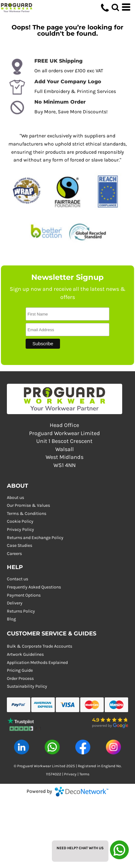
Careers (14, 554)
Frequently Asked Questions (34, 587)
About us (15, 498)
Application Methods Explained (37, 663)
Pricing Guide (20, 670)
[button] (25, 723)
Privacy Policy (20, 529)
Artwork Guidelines (25, 654)
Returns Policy (21, 611)
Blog (11, 619)
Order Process (20, 678)
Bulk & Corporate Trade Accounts (40, 646)
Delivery (15, 603)
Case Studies (20, 545)
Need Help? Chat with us (80, 848)
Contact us (17, 579)
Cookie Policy (20, 521)
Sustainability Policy (27, 686)
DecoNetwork (82, 792)
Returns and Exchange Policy (35, 538)
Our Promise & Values (28, 505)
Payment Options (24, 595)
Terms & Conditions (27, 514)
